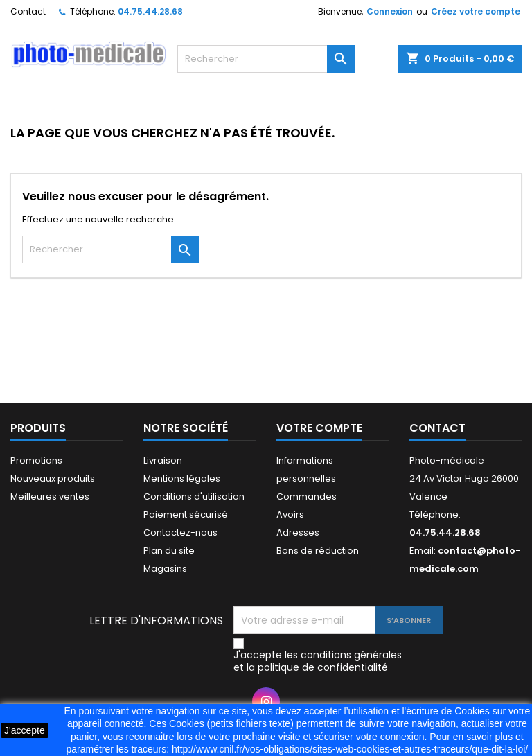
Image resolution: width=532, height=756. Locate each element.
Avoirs (290, 515)
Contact (28, 11)
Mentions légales (182, 478)
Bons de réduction (318, 551)
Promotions (36, 460)
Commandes (307, 496)
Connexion (390, 11)
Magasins (165, 569)
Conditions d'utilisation (194, 496)
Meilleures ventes (50, 496)
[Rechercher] (266, 59)
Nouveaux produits (53, 478)
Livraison (163, 460)
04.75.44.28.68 (150, 11)
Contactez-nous (180, 533)
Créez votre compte (476, 11)
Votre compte (319, 428)
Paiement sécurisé (186, 515)
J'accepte (25, 730)
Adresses (298, 533)
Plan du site (169, 551)
